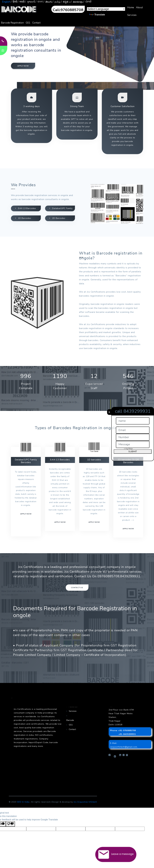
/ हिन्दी (14, 2)
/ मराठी (21, 2)
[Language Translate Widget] (106, 9)
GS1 (28, 23)
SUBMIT (133, 452)
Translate (97, 15)
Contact (36, 23)
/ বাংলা (39, 2)
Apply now (23, 66)
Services (132, 15)
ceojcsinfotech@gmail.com (124, 747)
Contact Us (77, 588)
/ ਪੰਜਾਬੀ (87, 2)
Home (131, 7)
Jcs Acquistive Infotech (85, 802)
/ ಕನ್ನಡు (66, 2)
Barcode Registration (12, 23)
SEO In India (23, 802)
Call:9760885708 (68, 10)
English (6, 2)
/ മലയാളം (77, 2)
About (139, 7)
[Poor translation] (10, 824)
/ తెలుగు (48, 2)
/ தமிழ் (57, 2)
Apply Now (128, 529)
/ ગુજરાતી (30, 2)
